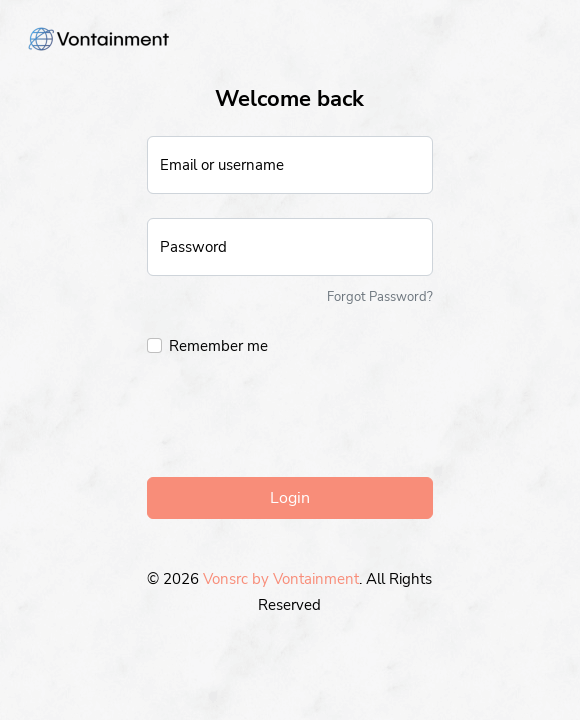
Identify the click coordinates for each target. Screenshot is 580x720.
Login (290, 498)
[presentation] (299, 422)
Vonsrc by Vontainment (281, 579)
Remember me (218, 346)
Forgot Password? (380, 297)
